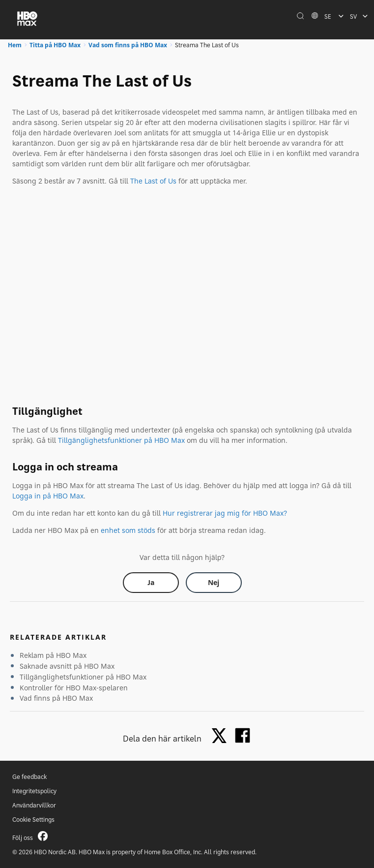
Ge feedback (29, 777)
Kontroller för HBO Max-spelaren (74, 688)
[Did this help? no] (214, 583)
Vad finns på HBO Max (56, 698)
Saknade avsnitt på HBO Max (67, 666)
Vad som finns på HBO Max (128, 45)
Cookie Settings (33, 820)
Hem (15, 45)
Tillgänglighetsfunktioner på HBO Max (121, 440)
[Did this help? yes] (151, 583)
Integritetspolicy (34, 791)
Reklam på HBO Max (53, 655)
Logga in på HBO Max (48, 496)
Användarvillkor (34, 805)
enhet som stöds (128, 530)
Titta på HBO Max (55, 45)
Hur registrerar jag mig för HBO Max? (225, 513)
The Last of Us (153, 181)
